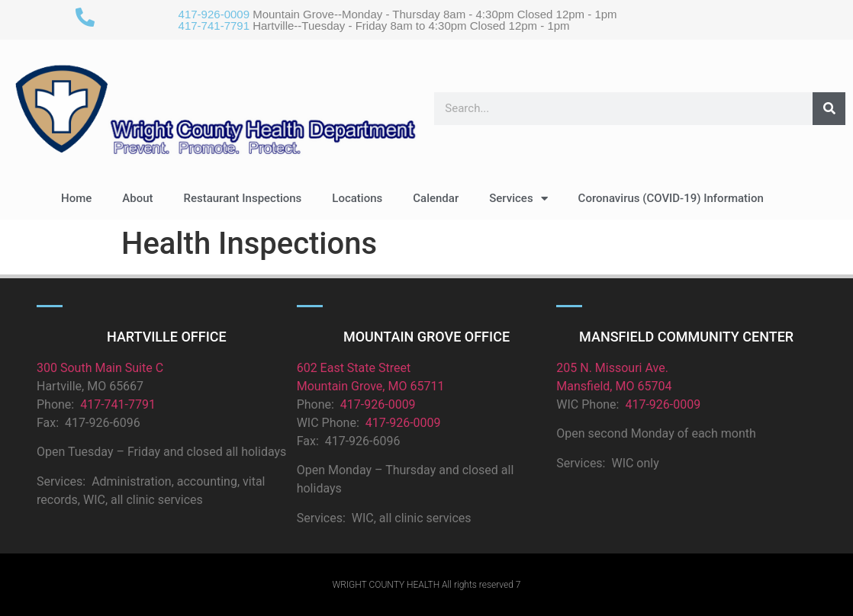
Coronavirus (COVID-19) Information (671, 198)
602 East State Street (354, 368)
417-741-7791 (214, 26)
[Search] (829, 109)
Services (518, 199)
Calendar (436, 198)
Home (76, 198)
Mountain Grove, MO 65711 (371, 386)
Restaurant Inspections (243, 198)
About (137, 198)
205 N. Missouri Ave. (612, 368)
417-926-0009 (214, 14)
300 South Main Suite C (100, 368)
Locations (357, 198)
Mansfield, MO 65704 (614, 386)
